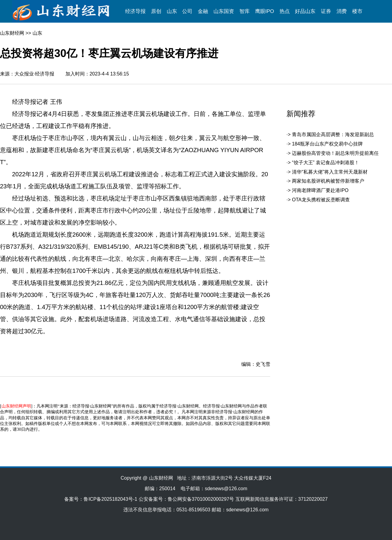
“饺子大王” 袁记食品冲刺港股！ (326, 163)
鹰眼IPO (265, 11)
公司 (187, 11)
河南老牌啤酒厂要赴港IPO (320, 190)
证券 (326, 11)
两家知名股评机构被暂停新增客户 (328, 181)
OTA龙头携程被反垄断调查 (321, 200)
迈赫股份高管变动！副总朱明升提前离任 (335, 153)
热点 (285, 11)
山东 (172, 11)
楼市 (357, 11)
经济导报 (135, 11)
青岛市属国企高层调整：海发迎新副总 (333, 134)
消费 (342, 11)
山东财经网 (12, 33)
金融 (203, 11)
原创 (156, 11)
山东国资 (224, 11)
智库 (245, 11)
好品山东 (305, 11)
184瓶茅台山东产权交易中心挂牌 (327, 144)
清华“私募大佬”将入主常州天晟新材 (330, 172)
